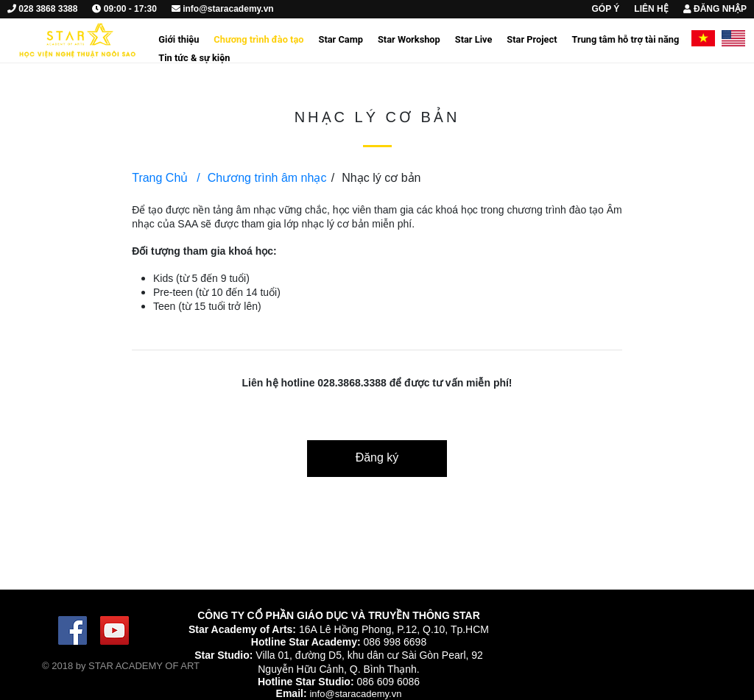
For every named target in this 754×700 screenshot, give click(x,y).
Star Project (532, 39)
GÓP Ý (606, 9)
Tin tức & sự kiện (194, 58)
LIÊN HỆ (651, 9)
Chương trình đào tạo (258, 39)
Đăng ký (377, 457)
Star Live (474, 39)
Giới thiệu (179, 39)
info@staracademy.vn (355, 694)
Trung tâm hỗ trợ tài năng (625, 39)
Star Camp (341, 39)
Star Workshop (409, 39)
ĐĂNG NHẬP (715, 9)
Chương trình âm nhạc (261, 178)
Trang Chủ (160, 178)
